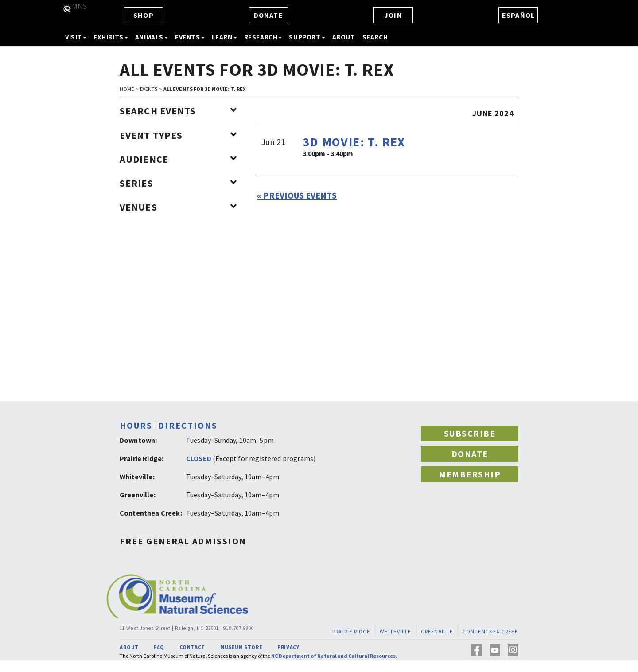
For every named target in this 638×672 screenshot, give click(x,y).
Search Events (178, 111)
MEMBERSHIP (470, 474)
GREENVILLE (437, 631)
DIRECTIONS (188, 425)
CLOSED (199, 458)
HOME (127, 89)
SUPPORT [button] (307, 37)
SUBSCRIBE (470, 433)
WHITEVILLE (396, 631)
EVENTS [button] (190, 37)
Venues (178, 207)
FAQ (159, 647)
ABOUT (344, 37)
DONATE (268, 15)
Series (178, 183)
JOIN (393, 15)
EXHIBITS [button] (111, 37)
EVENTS (149, 89)
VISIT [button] (76, 37)
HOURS (136, 425)
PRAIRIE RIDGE (351, 631)
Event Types (178, 135)
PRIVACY (288, 647)
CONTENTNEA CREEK (490, 631)
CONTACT (192, 647)
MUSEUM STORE (241, 647)
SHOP (144, 15)
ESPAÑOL (518, 15)
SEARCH (375, 37)
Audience (178, 159)
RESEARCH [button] (263, 37)
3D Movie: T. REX (354, 142)
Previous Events (297, 195)
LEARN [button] (224, 37)
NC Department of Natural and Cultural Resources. (334, 656)
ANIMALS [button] (152, 37)
